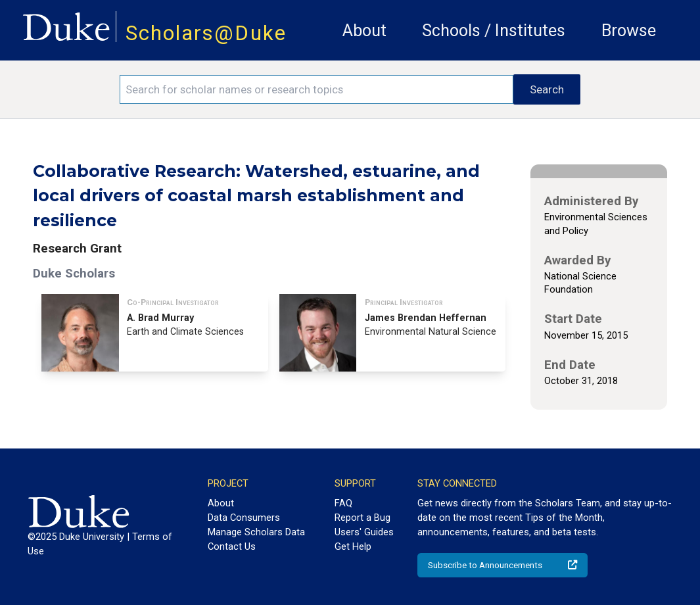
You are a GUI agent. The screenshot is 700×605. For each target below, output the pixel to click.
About (364, 31)
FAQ (343, 503)
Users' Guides (364, 532)
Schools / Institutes (494, 31)
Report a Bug (362, 518)
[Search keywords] (316, 89)
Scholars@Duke (206, 33)
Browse (629, 31)
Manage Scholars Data (256, 532)
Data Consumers (244, 518)
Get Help (353, 546)
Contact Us (232, 546)
